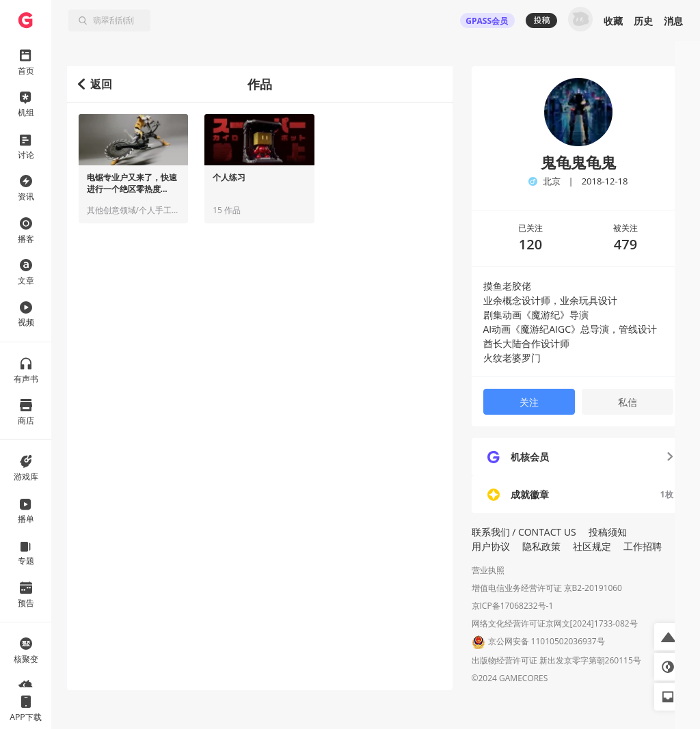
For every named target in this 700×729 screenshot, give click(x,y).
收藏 (613, 21)
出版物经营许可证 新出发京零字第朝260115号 (556, 660)
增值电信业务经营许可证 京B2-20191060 (547, 588)
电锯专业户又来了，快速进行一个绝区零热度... (132, 183)
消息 (673, 21)
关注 (529, 402)
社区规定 (592, 546)
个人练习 (229, 178)
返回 (95, 84)
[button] (668, 637)
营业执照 (488, 570)
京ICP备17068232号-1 (513, 606)
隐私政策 (541, 546)
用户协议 (491, 546)
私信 (628, 402)
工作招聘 (643, 546)
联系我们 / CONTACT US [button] (524, 532)
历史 (643, 21)
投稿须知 (608, 532)
